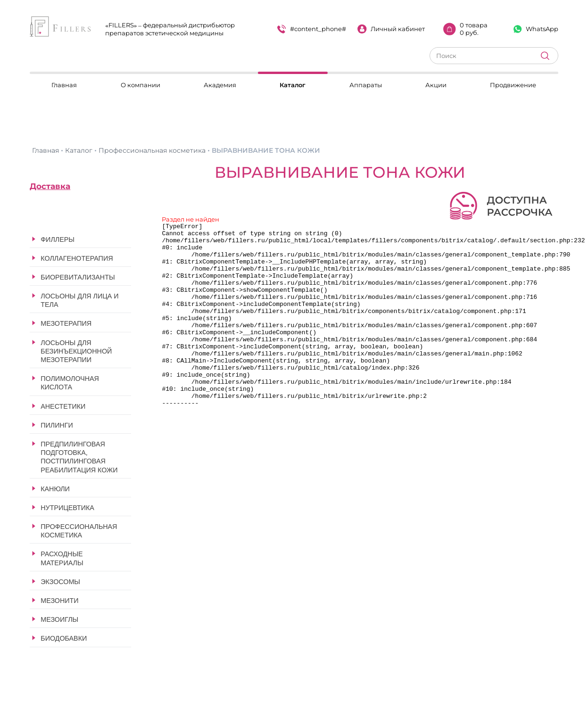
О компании (141, 85)
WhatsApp (536, 29)
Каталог (293, 85)
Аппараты (366, 85)
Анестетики (63, 406)
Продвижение (513, 85)
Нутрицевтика (67, 508)
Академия (220, 85)
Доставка (50, 186)
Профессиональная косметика (79, 531)
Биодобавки (64, 638)
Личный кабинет (391, 29)
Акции (436, 85)
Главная (64, 85)
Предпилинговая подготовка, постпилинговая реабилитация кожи (79, 457)
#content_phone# (312, 29)
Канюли (55, 489)
